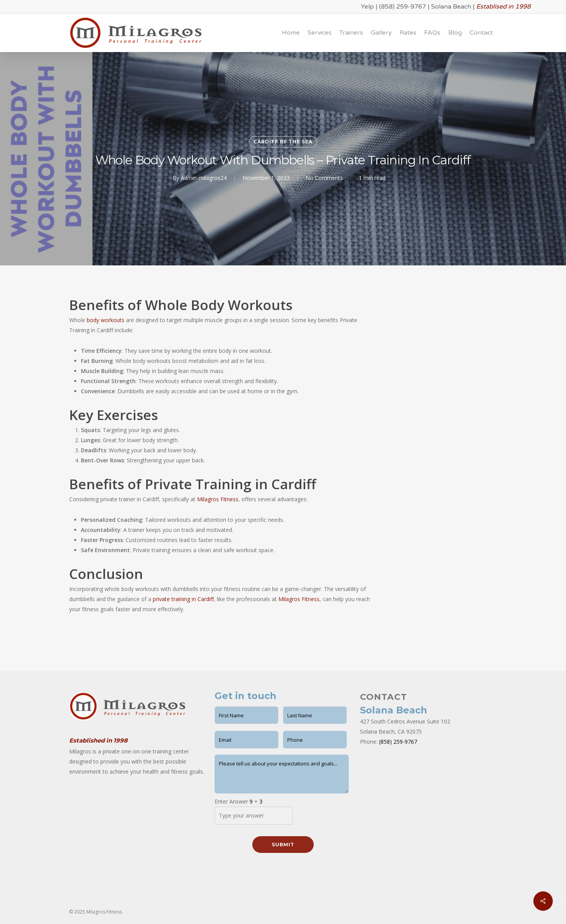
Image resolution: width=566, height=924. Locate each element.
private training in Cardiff (183, 599)
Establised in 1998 (503, 7)
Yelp (367, 7)
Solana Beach (451, 7)
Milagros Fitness (218, 499)
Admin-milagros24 (204, 178)
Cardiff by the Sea (283, 142)
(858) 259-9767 (403, 7)
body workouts (106, 320)
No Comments (324, 178)
